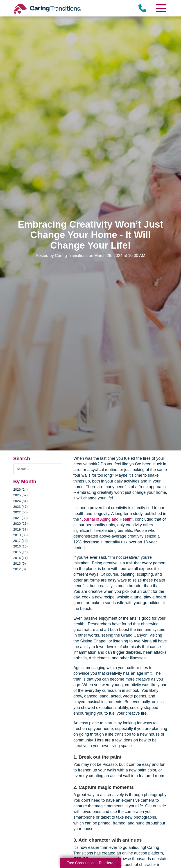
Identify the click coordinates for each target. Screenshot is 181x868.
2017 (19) (20, 541)
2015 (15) (20, 552)
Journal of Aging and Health (106, 519)
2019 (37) (20, 529)
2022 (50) (20, 512)
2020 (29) (20, 523)
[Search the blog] (38, 469)
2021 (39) (20, 518)
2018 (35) (20, 535)
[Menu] (161, 8)
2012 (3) (20, 569)
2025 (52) (20, 495)
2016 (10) (20, 546)
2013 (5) (20, 563)
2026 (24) (20, 489)
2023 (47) (20, 507)
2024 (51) (20, 501)
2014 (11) (20, 558)
